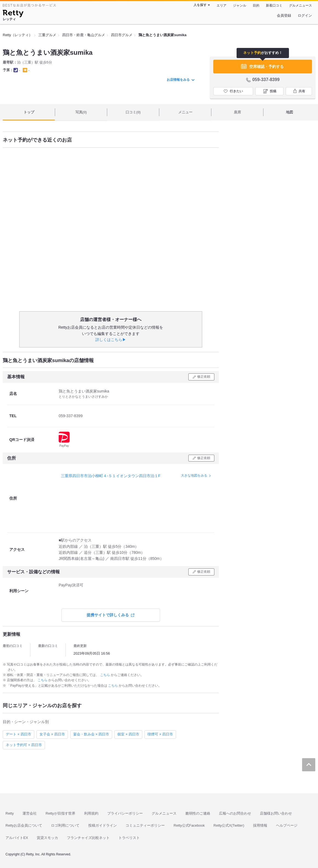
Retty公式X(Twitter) (229, 825)
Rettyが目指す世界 (60, 813)
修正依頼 (204, 377)
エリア (222, 5)
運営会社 (30, 813)
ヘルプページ (287, 825)
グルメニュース (300, 5)
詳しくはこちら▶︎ (111, 340)
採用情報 (260, 825)
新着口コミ (274, 5)
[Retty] (13, 14)
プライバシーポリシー (125, 813)
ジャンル (240, 5)
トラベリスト (129, 838)
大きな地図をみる (194, 475)
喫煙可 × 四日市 (160, 734)
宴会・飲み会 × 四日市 (91, 734)
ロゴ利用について (65, 825)
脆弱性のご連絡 (198, 813)
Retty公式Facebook (189, 825)
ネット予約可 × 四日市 (24, 745)
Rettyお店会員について (24, 825)
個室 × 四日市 (128, 734)
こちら (105, 675)
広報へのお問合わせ (235, 813)
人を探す (200, 5)
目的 (256, 5)
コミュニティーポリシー (145, 825)
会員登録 (284, 15)
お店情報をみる (181, 80)
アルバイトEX (17, 838)
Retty (10, 813)
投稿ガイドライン (103, 825)
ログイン (305, 15)
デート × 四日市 (19, 734)
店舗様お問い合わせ (276, 813)
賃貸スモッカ (47, 838)
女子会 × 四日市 (52, 734)
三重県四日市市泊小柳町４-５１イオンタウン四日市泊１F (111, 476)
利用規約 (91, 813)
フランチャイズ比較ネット (88, 838)
